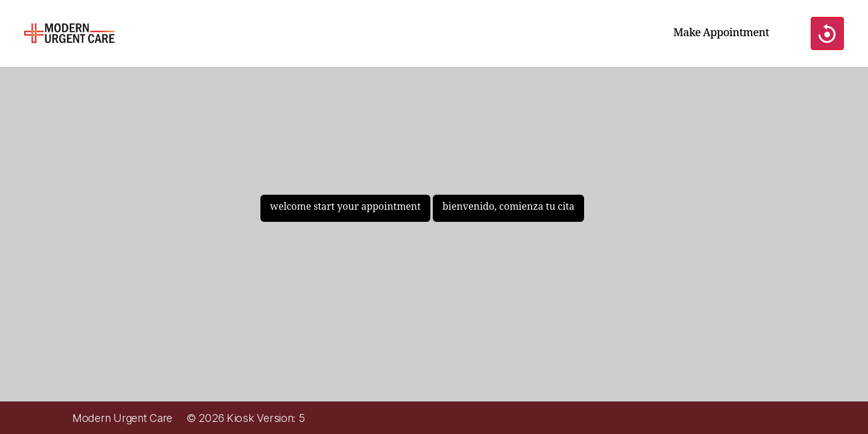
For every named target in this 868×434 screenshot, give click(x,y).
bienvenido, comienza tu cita (508, 207)
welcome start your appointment (345, 207)
